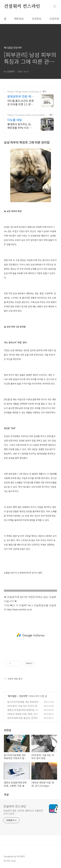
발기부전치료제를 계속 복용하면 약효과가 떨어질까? (23, 704)
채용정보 (19, 19)
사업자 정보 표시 (13, 679)
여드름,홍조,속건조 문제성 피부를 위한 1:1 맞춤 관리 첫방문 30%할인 (20, 102)
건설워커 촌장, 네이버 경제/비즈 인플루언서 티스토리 (23, 812)
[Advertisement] (30, 635)
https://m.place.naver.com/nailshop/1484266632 (27, 115)
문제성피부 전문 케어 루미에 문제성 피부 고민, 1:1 (21, 96)
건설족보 (37, 19)
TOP (54, 858)
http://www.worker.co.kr (20, 609)
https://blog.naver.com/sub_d (24, 92)
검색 (47, 6)
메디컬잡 (12, 696)
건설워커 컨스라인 (22, 6)
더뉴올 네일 (15, 120)
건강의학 (23, 696)
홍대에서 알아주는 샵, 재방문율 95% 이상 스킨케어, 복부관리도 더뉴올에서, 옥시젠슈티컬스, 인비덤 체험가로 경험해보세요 (21, 126)
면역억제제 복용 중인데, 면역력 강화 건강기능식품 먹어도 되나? (24, 720)
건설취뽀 (54, 19)
